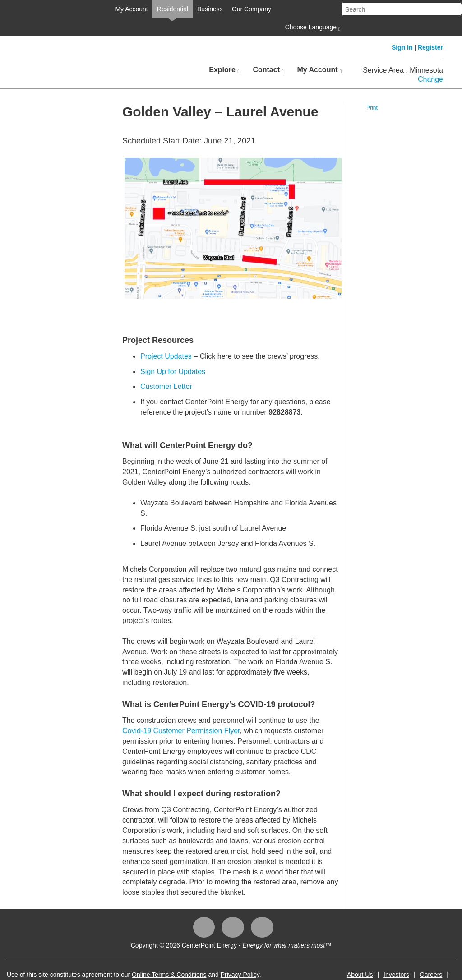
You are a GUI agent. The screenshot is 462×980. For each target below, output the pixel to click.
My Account (131, 9)
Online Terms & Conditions (169, 975)
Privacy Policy (240, 975)
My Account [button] (319, 70)
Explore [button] (224, 70)
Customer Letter (166, 386)
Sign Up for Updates (173, 372)
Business (210, 9)
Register (430, 47)
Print (372, 108)
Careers (431, 975)
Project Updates (166, 356)
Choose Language (312, 28)
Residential (173, 9)
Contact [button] (268, 70)
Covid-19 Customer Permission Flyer (181, 731)
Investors (396, 975)
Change (430, 79)
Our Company (252, 9)
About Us (360, 975)
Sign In (402, 47)
